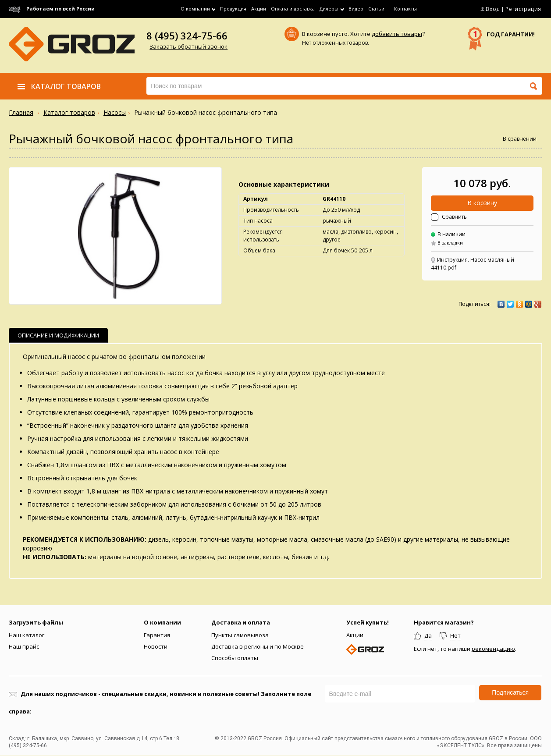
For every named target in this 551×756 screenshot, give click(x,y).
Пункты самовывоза (240, 635)
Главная (21, 112)
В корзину (482, 203)
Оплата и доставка (293, 9)
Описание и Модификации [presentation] (58, 335)
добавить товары (397, 34)
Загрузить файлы (36, 622)
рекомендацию (493, 649)
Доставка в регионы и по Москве (258, 646)
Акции (259, 9)
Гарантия (157, 635)
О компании (162, 622)
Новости (156, 646)
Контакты (405, 9)
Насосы (115, 112)
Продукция (233, 9)
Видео (356, 9)
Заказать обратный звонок (188, 46)
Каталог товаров (69, 112)
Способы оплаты (235, 658)
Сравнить (454, 217)
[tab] (58, 335)
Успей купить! (368, 622)
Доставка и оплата (241, 622)
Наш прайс (24, 646)
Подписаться (510, 692)
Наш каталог (27, 635)
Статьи (376, 9)
